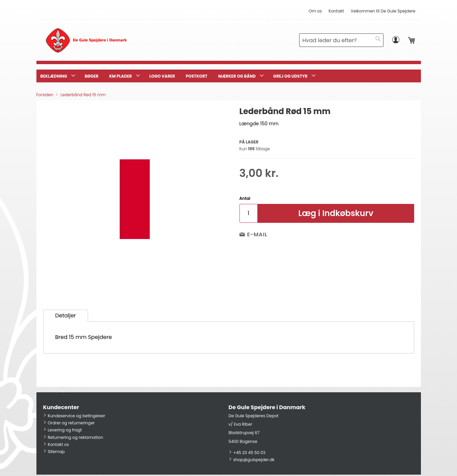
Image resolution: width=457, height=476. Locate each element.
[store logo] (86, 40)
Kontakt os (59, 444)
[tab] (66, 316)
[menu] (229, 76)
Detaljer (66, 315)
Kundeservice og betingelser (77, 416)
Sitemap (56, 452)
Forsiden (45, 95)
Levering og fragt (65, 430)
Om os (315, 11)
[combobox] (341, 40)
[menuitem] (57, 76)
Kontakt (336, 11)
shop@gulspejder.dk (254, 460)
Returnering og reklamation (76, 437)
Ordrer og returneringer (71, 423)
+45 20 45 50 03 (249, 453)
